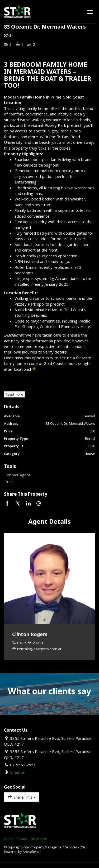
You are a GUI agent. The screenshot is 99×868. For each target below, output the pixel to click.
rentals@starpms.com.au (40, 649)
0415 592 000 (30, 643)
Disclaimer (39, 839)
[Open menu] (90, 12)
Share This (22, 797)
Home (9, 839)
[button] (48, 482)
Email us (17, 772)
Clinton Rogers (30, 634)
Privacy (22, 839)
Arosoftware (32, 852)
